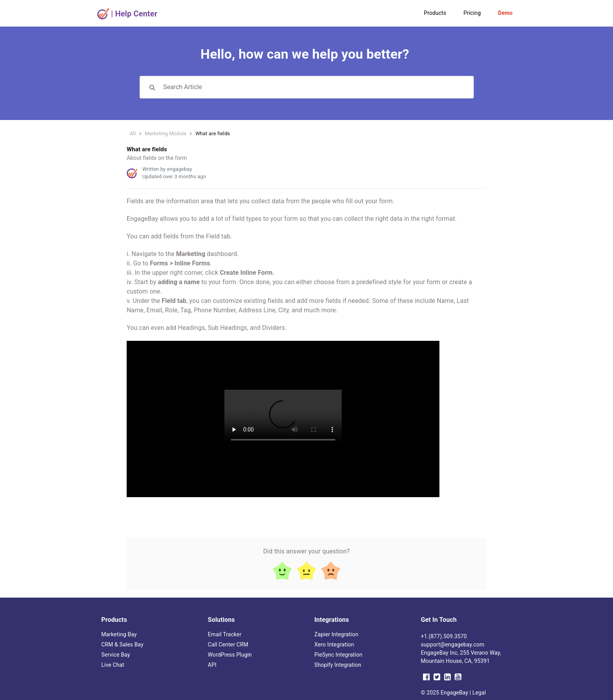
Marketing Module (166, 133)
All (133, 133)
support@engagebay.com (453, 645)
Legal (479, 693)
